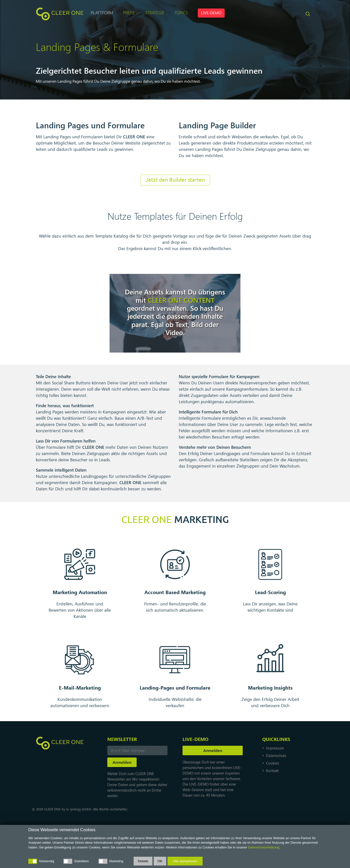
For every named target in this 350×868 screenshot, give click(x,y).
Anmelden (213, 750)
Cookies (273, 763)
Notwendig (47, 861)
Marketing (116, 861)
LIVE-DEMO (211, 13)
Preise (129, 13)
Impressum (275, 748)
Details (143, 861)
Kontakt (272, 771)
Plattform (102, 13)
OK (160, 861)
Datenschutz (276, 755)
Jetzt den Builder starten (175, 180)
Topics (181, 13)
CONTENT (181, 300)
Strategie (155, 13)
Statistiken (82, 861)
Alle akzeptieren (185, 861)
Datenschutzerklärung (264, 848)
